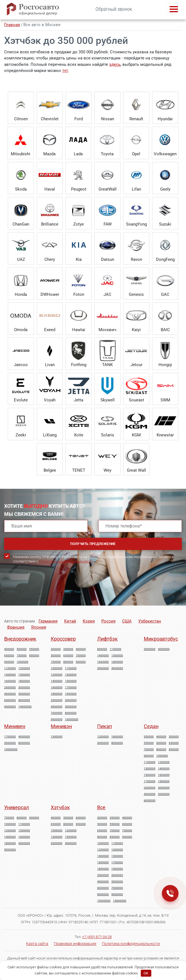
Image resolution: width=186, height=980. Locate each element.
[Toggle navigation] (174, 9)
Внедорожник (20, 639)
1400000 (57, 681)
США (127, 621)
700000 (81, 656)
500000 (22, 649)
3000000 (24, 687)
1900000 (71, 694)
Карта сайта (37, 944)
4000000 (10, 694)
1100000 (10, 668)
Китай (70, 621)
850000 (34, 656)
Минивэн (61, 726)
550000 (34, 649)
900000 (9, 662)
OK (146, 973)
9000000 (10, 707)
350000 (68, 649)
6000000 (10, 700)
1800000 (24, 681)
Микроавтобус (161, 639)
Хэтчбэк (60, 807)
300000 (56, 649)
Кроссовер (63, 639)
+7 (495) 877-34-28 (97, 937)
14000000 (25, 707)
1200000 (24, 668)
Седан (151, 726)
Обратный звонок (114, 9)
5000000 (24, 694)
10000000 (72, 719)
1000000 (22, 662)
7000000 (57, 713)
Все (101, 807)
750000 (22, 656)
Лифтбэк (107, 639)
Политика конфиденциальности (131, 944)
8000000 (24, 700)
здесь (115, 64)
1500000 (24, 675)
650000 (9, 656)
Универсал (17, 807)
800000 (68, 662)
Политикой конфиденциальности (66, 561)
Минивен (15, 726)
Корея (89, 621)
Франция (16, 627)
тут (65, 71)
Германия (48, 621)
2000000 (10, 687)
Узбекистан (150, 621)
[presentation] (46, 589)
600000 (161, 743)
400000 (9, 649)
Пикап (105, 726)
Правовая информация (75, 944)
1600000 (10, 681)
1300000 (10, 675)
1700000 (71, 687)
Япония (39, 627)
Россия (108, 621)
